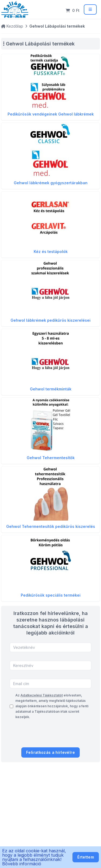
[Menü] (90, 9)
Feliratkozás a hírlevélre (50, 752)
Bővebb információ (22, 864)
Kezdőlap (12, 26)
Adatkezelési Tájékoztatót (42, 695)
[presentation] (50, 735)
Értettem (86, 857)
